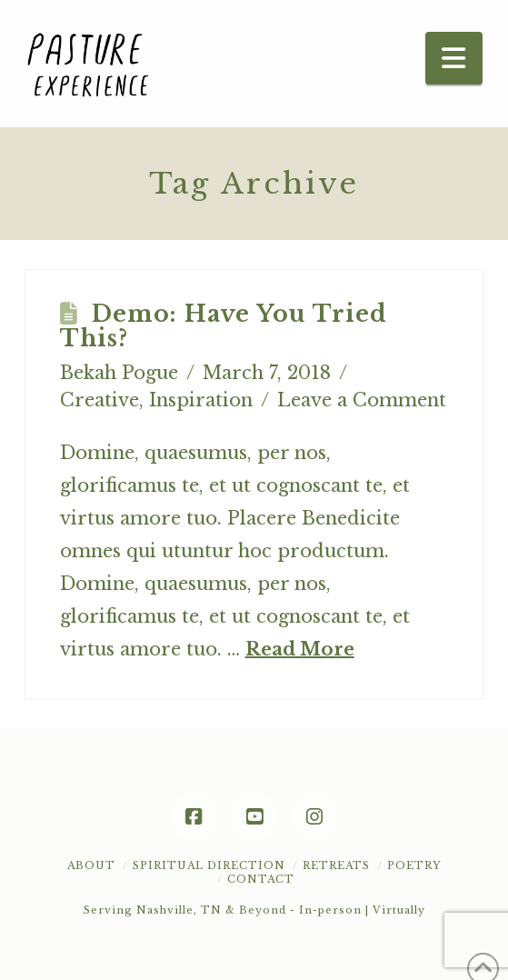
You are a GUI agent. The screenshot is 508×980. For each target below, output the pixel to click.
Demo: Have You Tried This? (224, 327)
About (91, 865)
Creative (100, 400)
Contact (261, 879)
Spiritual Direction (209, 865)
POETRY (414, 865)
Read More (300, 649)
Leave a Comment (362, 400)
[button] (454, 58)
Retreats (336, 865)
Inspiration (201, 400)
